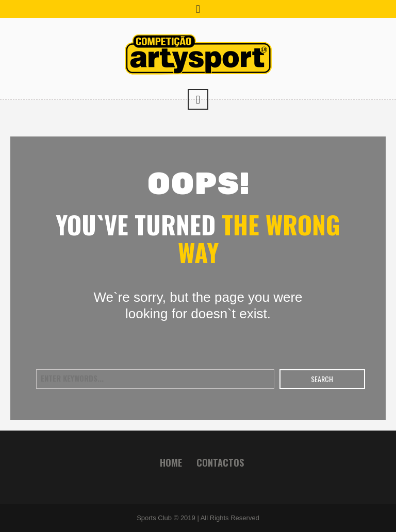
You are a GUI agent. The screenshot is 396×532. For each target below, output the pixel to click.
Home (171, 462)
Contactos (220, 462)
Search (322, 379)
